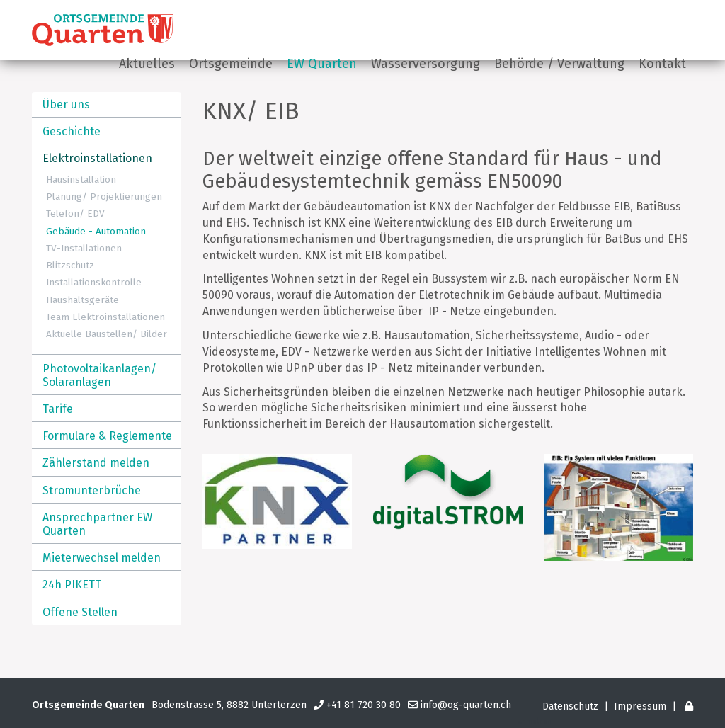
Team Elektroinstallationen (105, 317)
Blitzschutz (70, 265)
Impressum (640, 706)
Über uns (66, 104)
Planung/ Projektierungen (104, 197)
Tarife (58, 409)
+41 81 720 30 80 (364, 705)
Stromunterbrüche (92, 490)
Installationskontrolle (94, 282)
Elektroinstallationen (97, 158)
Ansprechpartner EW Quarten (97, 524)
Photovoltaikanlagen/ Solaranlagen (99, 375)
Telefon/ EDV (75, 214)
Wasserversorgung (426, 64)
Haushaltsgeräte (82, 300)
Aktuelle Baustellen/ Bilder (107, 334)
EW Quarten (322, 64)
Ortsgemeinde (231, 64)
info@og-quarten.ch (466, 705)
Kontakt (662, 64)
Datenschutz (570, 706)
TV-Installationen (84, 248)
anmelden (535, 722)
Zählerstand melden (96, 463)
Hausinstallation (81, 180)
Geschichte (72, 131)
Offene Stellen (80, 612)
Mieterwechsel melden (102, 558)
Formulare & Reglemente (107, 436)
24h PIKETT (72, 585)
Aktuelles (147, 64)
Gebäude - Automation (96, 231)
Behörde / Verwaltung (559, 64)
